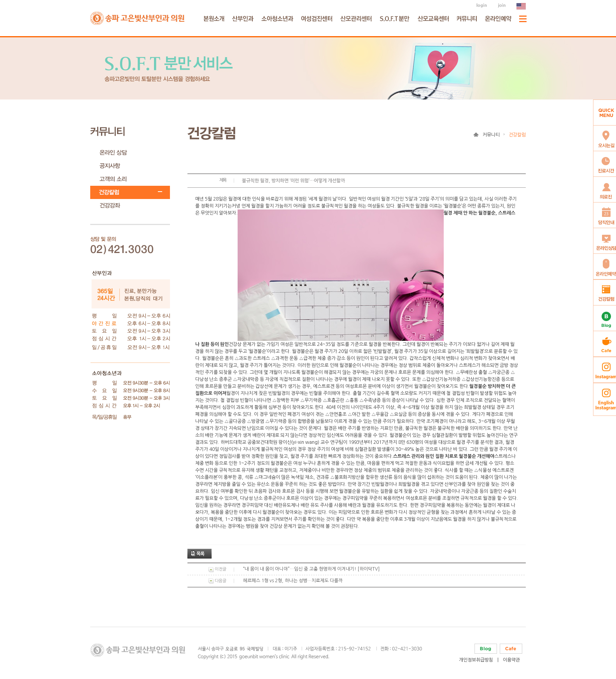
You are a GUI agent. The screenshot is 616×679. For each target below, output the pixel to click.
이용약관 (511, 660)
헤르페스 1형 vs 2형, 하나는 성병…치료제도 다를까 (293, 581)
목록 (200, 554)
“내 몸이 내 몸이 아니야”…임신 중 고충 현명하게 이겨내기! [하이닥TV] (311, 569)
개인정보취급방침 (476, 660)
